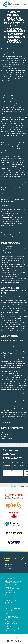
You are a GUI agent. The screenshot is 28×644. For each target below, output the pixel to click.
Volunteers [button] (9, 577)
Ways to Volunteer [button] (10, 578)
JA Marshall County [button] (11, 621)
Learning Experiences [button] (12, 608)
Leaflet (11, 486)
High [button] (6, 614)
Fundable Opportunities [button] (12, 589)
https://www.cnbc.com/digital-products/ (12, 401)
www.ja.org (13, 330)
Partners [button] (8, 587)
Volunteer (18, 473)
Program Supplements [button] (12, 583)
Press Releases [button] (9, 604)
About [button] (7, 595)
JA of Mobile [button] (8, 625)
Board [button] (7, 598)
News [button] (6, 606)
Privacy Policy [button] (20, 636)
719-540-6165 (5, 436)
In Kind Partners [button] (10, 592)
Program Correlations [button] (11, 585)
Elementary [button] (8, 610)
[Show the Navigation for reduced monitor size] (25, 5)
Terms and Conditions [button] (10, 636)
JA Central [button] (22, 638)
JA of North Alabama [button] (11, 627)
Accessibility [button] (7, 638)
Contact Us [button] (8, 567)
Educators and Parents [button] (13, 581)
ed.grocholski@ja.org (7, 438)
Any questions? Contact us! (10, 481)
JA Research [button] (9, 602)
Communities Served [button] (11, 600)
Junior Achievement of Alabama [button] (12, 619)
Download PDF (5, 422)
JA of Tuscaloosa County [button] (12, 629)
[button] (8, 641)
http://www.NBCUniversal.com (16, 417)
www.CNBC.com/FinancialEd (9, 239)
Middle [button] (7, 612)
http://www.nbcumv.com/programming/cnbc (14, 413)
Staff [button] (6, 597)
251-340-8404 (8, 568)
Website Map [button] (15, 638)
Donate (7, 473)
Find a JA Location (10, 631)
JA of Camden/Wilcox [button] (11, 623)
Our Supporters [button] (10, 591)
